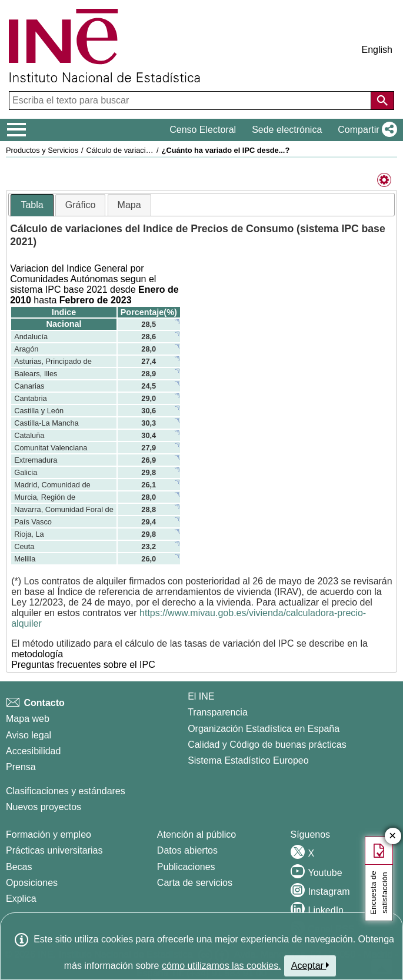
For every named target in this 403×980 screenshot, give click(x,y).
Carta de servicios (195, 883)
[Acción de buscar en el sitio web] (382, 101)
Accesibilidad (33, 751)
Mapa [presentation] (129, 205)
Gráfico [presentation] (81, 205)
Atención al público (196, 834)
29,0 (149, 398)
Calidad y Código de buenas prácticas (267, 745)
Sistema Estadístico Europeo (248, 760)
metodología (37, 654)
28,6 (149, 337)
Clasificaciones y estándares (66, 791)
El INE (201, 696)
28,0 (149, 349)
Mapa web (28, 719)
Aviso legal (29, 735)
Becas (19, 867)
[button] (365, 130)
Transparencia (218, 712)
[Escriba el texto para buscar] (191, 101)
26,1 (149, 485)
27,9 (149, 448)
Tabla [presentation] (32, 205)
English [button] (377, 50)
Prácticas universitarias (54, 850)
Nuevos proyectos (44, 807)
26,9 (149, 460)
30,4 (149, 435)
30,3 (149, 423)
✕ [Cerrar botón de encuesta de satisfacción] (393, 836)
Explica (21, 899)
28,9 (149, 374)
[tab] (32, 205)
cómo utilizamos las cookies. (222, 966)
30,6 (149, 411)
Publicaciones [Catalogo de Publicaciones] (186, 867)
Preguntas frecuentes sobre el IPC (83, 665)
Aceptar (310, 965)
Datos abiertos (187, 850)
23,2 (149, 546)
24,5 (149, 386)
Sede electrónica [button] (287, 130)
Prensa (21, 767)
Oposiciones (32, 883)
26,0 (149, 559)
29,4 (149, 522)
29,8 (149, 472)
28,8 (149, 509)
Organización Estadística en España (264, 729)
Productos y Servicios (42, 150)
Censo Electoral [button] (203, 130)
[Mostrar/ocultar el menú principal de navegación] (17, 130)
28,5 (149, 324)
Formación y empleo (49, 834)
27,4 (149, 361)
